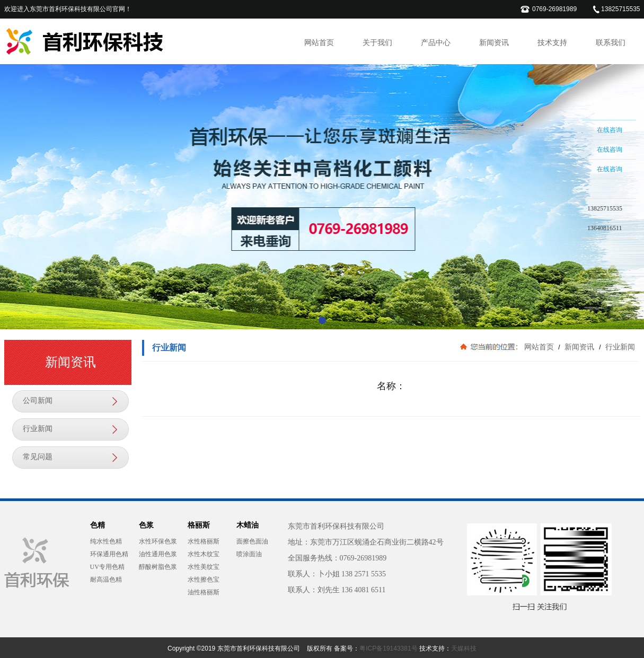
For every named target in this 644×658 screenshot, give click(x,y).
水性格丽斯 (204, 541)
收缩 (568, 189)
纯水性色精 (106, 541)
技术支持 (552, 43)
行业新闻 (38, 429)
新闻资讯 (494, 43)
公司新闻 (38, 401)
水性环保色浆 (158, 541)
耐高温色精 (106, 580)
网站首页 (319, 43)
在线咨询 (610, 130)
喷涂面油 (249, 554)
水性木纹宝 (204, 554)
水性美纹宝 (204, 567)
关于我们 (377, 43)
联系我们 (611, 43)
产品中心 (436, 43)
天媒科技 (464, 648)
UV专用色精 (107, 567)
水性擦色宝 (204, 580)
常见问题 (38, 457)
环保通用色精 (109, 554)
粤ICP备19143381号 (388, 648)
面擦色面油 (252, 541)
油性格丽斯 (204, 592)
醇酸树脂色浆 (158, 567)
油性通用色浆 (158, 554)
